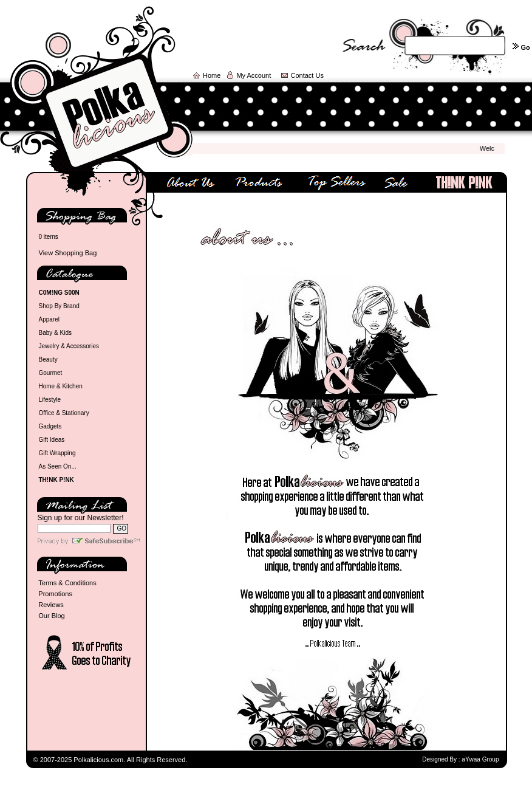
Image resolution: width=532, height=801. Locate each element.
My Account (254, 75)
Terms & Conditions (67, 583)
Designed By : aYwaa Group (460, 759)
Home (212, 75)
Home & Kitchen (61, 386)
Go (525, 47)
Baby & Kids (55, 333)
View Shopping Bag (68, 253)
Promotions (55, 594)
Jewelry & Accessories (69, 346)
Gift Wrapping (57, 453)
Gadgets (50, 426)
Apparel (49, 319)
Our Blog (51, 616)
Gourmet (51, 373)
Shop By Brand (59, 306)
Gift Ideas (52, 440)
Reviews (51, 605)
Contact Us (307, 75)
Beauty (48, 359)
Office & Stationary (64, 413)
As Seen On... (58, 466)
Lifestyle (50, 400)
